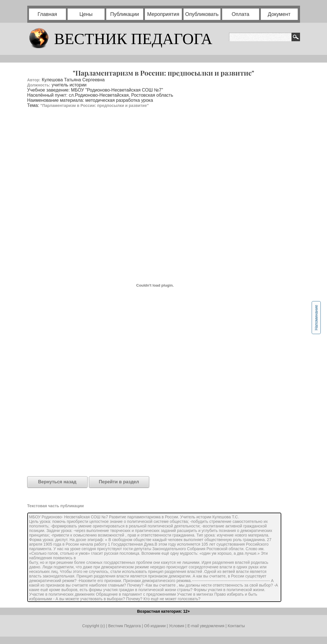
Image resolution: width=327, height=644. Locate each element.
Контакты (236, 626)
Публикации (125, 14)
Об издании (155, 626)
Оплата (241, 14)
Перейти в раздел (119, 482)
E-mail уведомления (206, 626)
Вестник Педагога (125, 626)
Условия (177, 626)
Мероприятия (163, 14)
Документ (279, 14)
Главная (47, 14)
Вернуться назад (57, 482)
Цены (86, 14)
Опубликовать (202, 14)
